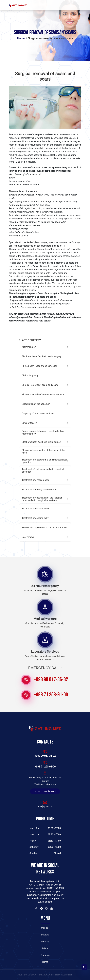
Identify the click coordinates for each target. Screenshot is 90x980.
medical (45, 928)
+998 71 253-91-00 (51, 695)
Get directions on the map (45, 791)
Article (45, 948)
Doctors (45, 935)
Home (21, 38)
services (45, 941)
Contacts (45, 955)
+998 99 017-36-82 (51, 680)
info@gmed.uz (45, 806)
